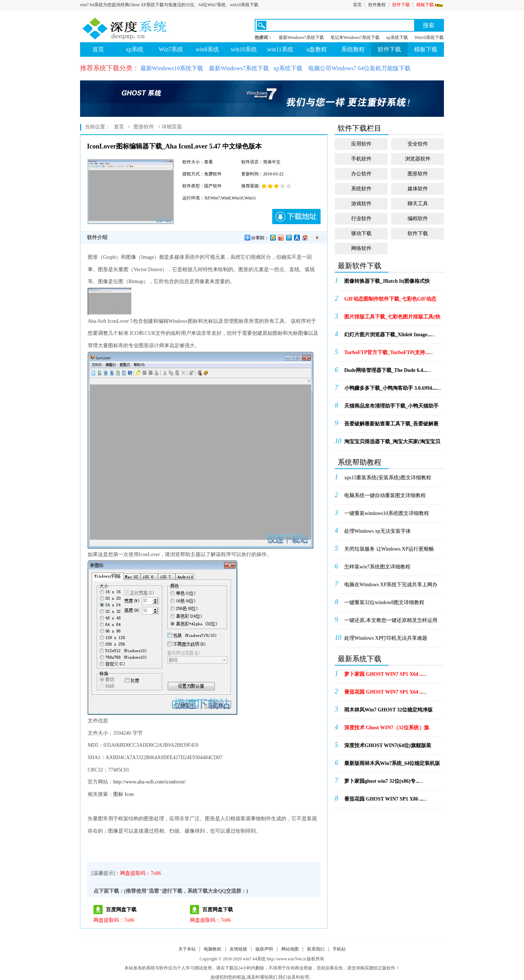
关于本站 (187, 949)
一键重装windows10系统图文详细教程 (387, 513)
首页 (357, 5)
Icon (129, 794)
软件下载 (401, 5)
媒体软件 (418, 189)
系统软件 (361, 189)
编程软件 (418, 219)
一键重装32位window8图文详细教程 (384, 602)
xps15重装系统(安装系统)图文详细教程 (388, 478)
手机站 (339, 949)
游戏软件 (361, 204)
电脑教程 (213, 949)
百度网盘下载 (121, 910)
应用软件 (361, 144)
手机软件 (361, 159)
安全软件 (418, 144)
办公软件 (361, 174)
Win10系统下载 (429, 37)
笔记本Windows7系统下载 (355, 37)
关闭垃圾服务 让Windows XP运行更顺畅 (389, 549)
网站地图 (290, 949)
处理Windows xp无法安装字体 (378, 531)
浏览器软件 (418, 159)
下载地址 (296, 217)
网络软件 (361, 248)
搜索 (429, 25)
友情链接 (238, 949)
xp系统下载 (397, 37)
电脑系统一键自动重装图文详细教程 (385, 495)
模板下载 (430, 5)
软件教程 (377, 5)
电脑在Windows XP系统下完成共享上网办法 (391, 587)
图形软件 (144, 127)
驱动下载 (361, 233)
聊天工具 (418, 204)
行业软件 (361, 219)
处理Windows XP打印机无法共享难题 (386, 638)
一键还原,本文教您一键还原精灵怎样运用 (391, 620)
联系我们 (316, 949)
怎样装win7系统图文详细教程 (377, 567)
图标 (118, 794)
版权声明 (264, 949)
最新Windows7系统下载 (301, 37)
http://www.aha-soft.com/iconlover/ (150, 782)
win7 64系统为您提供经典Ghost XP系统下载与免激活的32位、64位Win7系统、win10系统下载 (169, 5)
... (387, 283)
